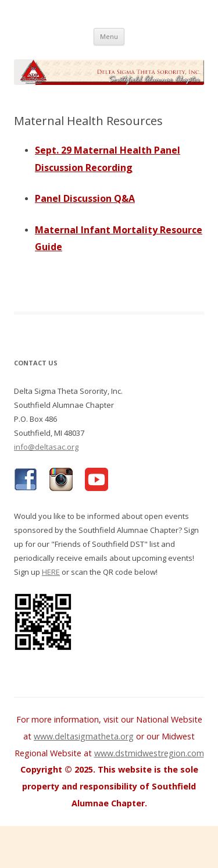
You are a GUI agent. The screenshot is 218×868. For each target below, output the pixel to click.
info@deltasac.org (46, 447)
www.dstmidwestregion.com (149, 753)
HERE (51, 572)
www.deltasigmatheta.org (84, 736)
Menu (109, 36)
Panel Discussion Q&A (85, 198)
